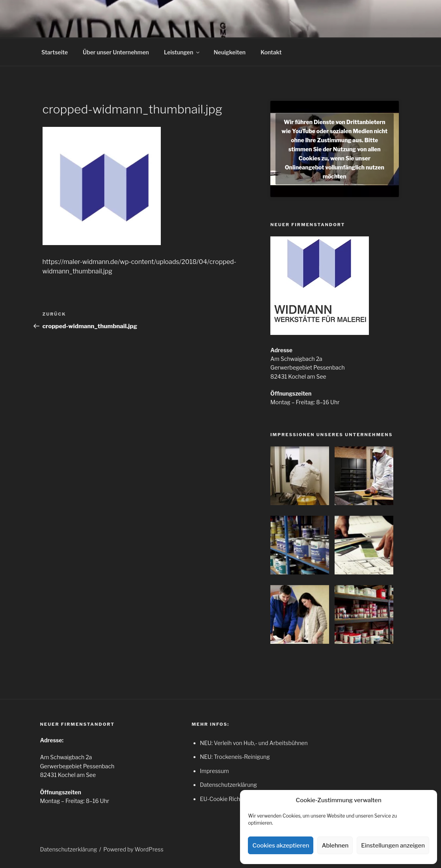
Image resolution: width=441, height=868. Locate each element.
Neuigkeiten (230, 52)
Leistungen (182, 52)
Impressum (214, 771)
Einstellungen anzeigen (393, 846)
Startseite (55, 52)
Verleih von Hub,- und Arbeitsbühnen (261, 743)
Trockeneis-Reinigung (242, 757)
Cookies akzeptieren (281, 846)
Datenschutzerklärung (228, 785)
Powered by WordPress (133, 849)
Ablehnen (335, 846)
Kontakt (271, 52)
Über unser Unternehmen (116, 52)
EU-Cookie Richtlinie (226, 799)
